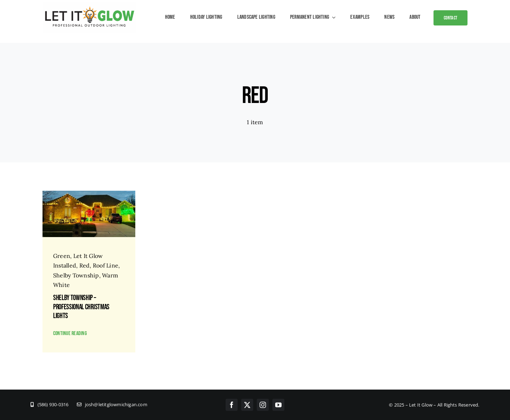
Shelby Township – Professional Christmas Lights (81, 307)
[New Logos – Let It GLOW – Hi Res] (89, 5)
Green (62, 256)
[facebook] (232, 405)
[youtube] (278, 405)
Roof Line (106, 265)
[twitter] (247, 405)
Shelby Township (76, 275)
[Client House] (89, 194)
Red (85, 265)
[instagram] (263, 405)
